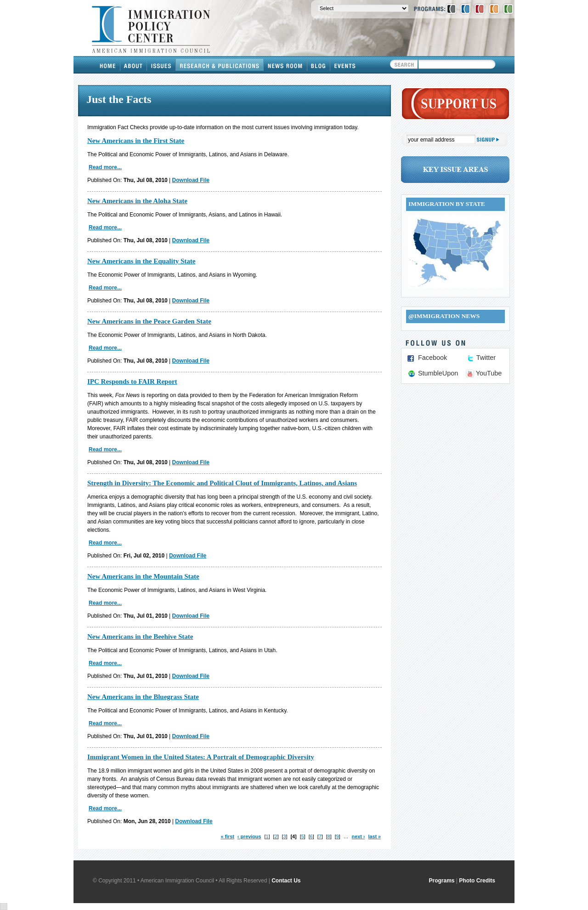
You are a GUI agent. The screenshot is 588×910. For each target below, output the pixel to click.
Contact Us (286, 881)
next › (359, 836)
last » (374, 836)
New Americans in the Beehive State (140, 637)
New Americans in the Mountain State (143, 576)
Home (108, 65)
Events (345, 65)
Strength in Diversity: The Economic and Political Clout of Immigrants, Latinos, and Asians (222, 483)
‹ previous (249, 836)
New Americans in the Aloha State (137, 201)
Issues (161, 65)
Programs (442, 881)
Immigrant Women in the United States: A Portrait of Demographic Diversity (201, 757)
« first (227, 836)
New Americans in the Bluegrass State (143, 697)
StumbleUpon (438, 373)
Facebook (433, 358)
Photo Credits (477, 881)
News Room (286, 65)
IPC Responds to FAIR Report (132, 381)
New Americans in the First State (136, 141)
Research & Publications (220, 65)
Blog (319, 65)
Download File (191, 180)
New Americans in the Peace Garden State (149, 321)
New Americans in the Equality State (141, 261)
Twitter (486, 358)
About (134, 65)
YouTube (489, 373)
